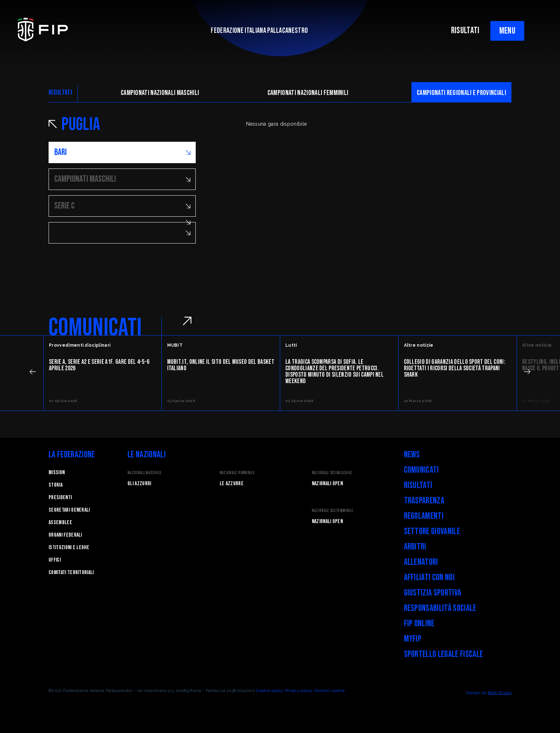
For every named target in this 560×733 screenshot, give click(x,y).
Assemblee (60, 523)
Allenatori (421, 562)
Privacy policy (299, 691)
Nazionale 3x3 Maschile (332, 473)
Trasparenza (424, 501)
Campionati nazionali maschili (160, 93)
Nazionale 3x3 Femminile (332, 511)
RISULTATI (465, 31)
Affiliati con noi (429, 578)
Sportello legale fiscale (444, 654)
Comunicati (421, 470)
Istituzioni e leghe (69, 548)
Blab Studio (500, 693)
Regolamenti (424, 516)
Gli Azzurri (139, 484)
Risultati (418, 485)
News (412, 455)
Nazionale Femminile (237, 473)
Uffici (55, 560)
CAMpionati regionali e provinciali (461, 93)
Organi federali (65, 535)
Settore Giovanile (432, 531)
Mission (57, 473)
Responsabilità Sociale (440, 608)
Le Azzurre (232, 484)
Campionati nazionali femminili (308, 93)
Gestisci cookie (329, 691)
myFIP (413, 639)
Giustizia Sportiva (433, 593)
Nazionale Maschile (145, 473)
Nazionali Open (327, 484)
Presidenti (60, 498)
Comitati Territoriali (71, 573)
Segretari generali (69, 510)
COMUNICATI (95, 328)
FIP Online (419, 624)
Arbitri (415, 547)
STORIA (56, 485)
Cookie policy (270, 691)
